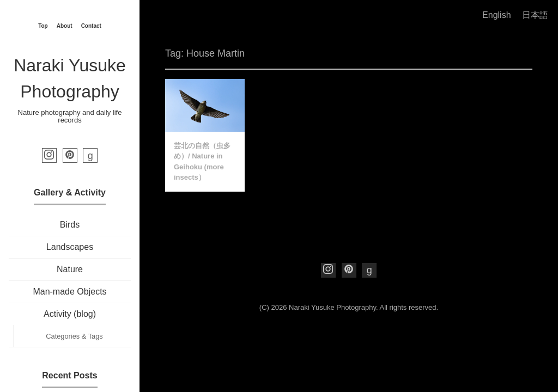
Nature (70, 269)
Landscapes (70, 247)
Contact (91, 26)
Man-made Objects (69, 292)
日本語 (535, 15)
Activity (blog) (70, 314)
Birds (70, 225)
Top (43, 26)
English (496, 15)
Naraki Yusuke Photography (332, 307)
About (65, 26)
